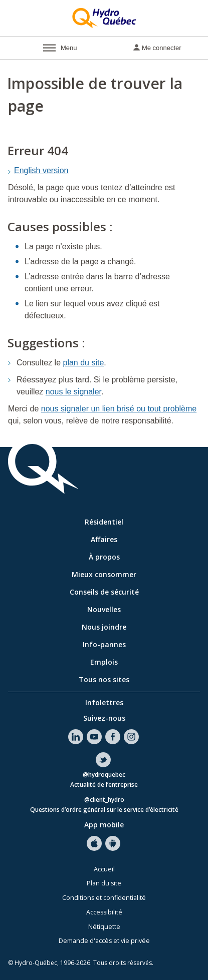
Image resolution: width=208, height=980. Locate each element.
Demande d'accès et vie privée (104, 941)
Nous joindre (104, 627)
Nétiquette (104, 927)
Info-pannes (104, 644)
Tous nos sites (104, 679)
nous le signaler (73, 392)
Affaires (104, 539)
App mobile (104, 825)
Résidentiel (104, 522)
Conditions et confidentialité (104, 898)
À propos (104, 557)
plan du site (84, 363)
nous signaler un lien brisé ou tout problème (119, 409)
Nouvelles (104, 609)
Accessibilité (104, 912)
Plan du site (104, 883)
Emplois (104, 662)
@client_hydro (104, 800)
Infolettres (104, 702)
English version (41, 170)
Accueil (104, 869)
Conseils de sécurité (104, 592)
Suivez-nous (104, 718)
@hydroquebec (104, 775)
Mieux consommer (104, 574)
